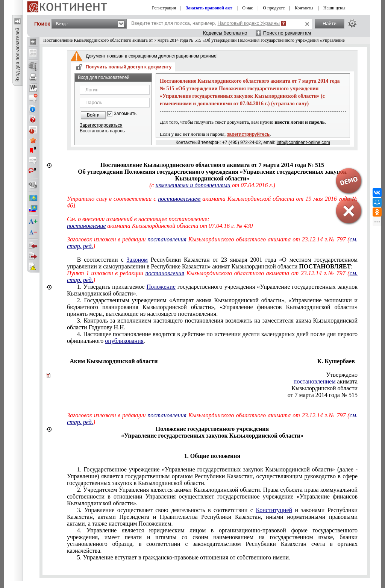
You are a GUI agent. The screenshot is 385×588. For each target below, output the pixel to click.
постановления (167, 239)
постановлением (179, 199)
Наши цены (334, 8)
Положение (161, 287)
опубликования (124, 341)
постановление (86, 226)
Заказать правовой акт (209, 8)
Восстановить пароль (102, 131)
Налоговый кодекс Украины (249, 23)
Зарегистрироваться (101, 125)
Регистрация (164, 8)
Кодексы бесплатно (225, 33)
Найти (330, 23)
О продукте (274, 8)
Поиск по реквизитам (287, 33)
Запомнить (125, 114)
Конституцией (274, 510)
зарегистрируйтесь (249, 134)
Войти (93, 115)
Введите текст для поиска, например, (205, 23)
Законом (137, 260)
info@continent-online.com (303, 142)
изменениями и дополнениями (193, 185)
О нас (248, 8)
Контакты (304, 8)
